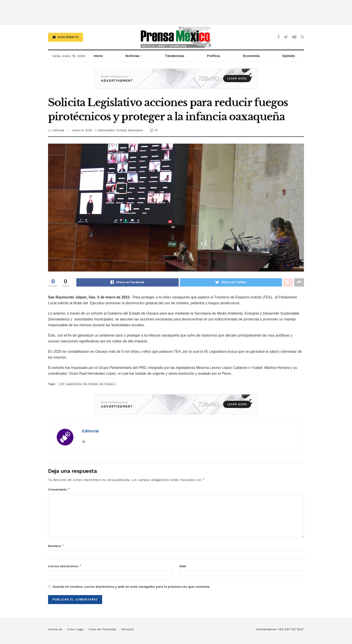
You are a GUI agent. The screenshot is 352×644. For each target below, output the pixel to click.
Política (213, 56)
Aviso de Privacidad (102, 630)
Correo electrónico (65, 567)
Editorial (58, 130)
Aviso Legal (75, 630)
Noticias (132, 56)
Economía (251, 56)
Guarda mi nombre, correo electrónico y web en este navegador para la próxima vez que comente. (131, 587)
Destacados (106, 130)
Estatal (121, 130)
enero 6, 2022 (82, 130)
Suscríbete (66, 37)
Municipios (136, 130)
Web (183, 567)
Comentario (59, 490)
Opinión (289, 56)
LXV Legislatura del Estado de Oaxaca (87, 384)
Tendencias (175, 56)
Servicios (128, 630)
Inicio (98, 56)
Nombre (56, 546)
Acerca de (55, 630)
